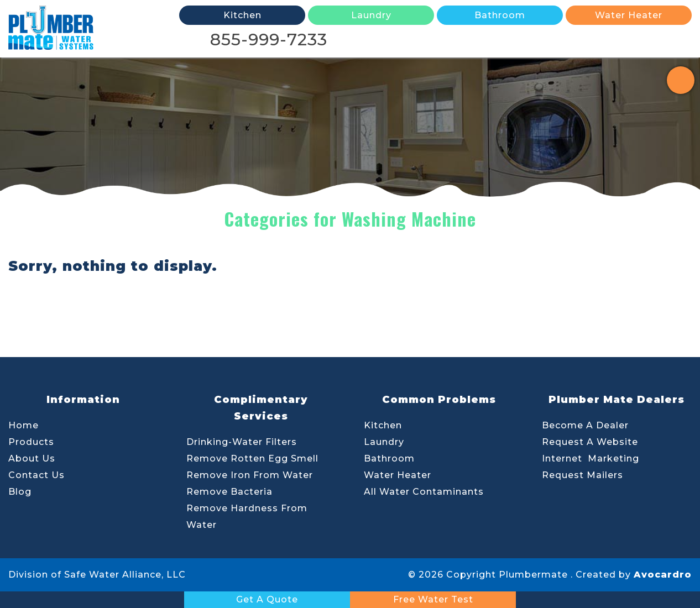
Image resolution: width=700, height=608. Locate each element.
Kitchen (383, 425)
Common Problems (439, 400)
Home (23, 425)
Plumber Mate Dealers (617, 400)
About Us (32, 458)
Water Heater (398, 475)
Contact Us (36, 475)
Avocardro (663, 575)
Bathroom (389, 458)
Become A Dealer (585, 425)
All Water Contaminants (424, 492)
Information (83, 400)
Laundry (384, 442)
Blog (20, 492)
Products (31, 442)
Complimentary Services (261, 408)
